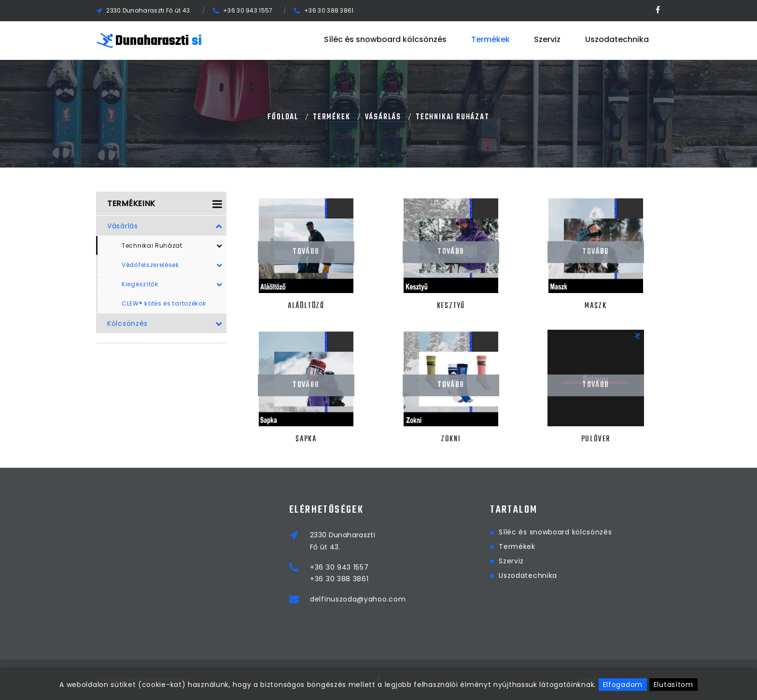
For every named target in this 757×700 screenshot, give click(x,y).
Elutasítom (673, 685)
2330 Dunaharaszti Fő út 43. (149, 10)
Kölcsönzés (165, 323)
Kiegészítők (172, 284)
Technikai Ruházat (453, 117)
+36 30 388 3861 (329, 10)
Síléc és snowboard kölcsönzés (385, 40)
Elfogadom (623, 685)
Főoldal (283, 117)
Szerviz (547, 40)
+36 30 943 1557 (248, 10)
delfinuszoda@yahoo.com (413, 599)
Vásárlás (383, 117)
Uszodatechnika (617, 40)
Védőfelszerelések (172, 265)
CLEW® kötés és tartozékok (164, 303)
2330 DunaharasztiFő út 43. (398, 541)
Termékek (491, 40)
